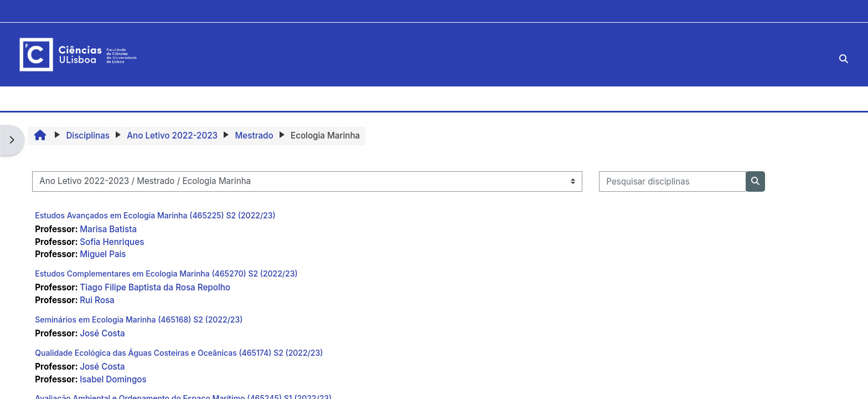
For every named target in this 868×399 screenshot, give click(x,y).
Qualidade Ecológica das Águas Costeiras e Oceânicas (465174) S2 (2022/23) (179, 353)
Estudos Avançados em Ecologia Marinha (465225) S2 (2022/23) (155, 215)
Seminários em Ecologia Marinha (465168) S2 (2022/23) (139, 319)
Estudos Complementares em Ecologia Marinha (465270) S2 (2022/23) (166, 273)
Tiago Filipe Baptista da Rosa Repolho (155, 287)
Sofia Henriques (112, 242)
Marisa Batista (108, 229)
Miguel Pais (103, 254)
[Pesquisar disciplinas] (673, 181)
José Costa (102, 333)
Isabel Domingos (113, 379)
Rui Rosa (97, 300)
